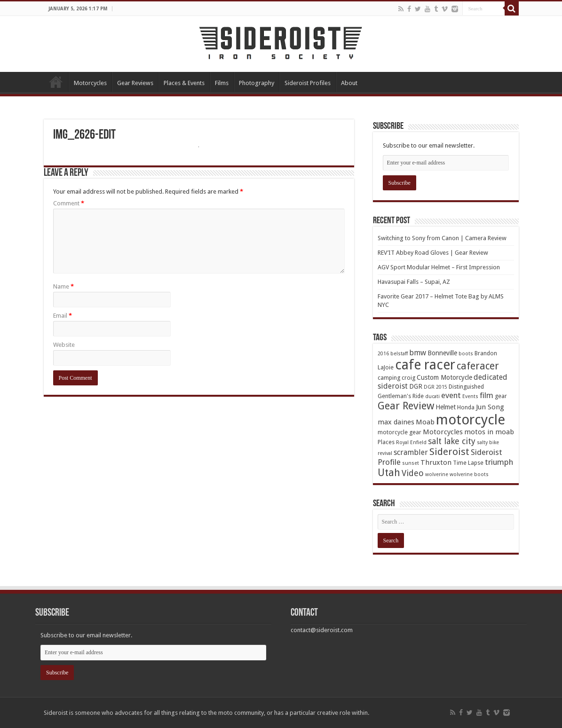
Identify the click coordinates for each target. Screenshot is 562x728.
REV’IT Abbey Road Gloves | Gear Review (433, 253)
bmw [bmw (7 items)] (418, 353)
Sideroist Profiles (308, 83)
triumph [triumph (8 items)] (499, 462)
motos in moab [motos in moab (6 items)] (489, 432)
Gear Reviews (135, 83)
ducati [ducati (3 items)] (432, 396)
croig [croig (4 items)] (408, 378)
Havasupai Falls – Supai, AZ (414, 282)
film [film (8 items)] (487, 395)
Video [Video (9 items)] (413, 473)
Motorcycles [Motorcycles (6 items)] (443, 432)
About (349, 83)
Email (63, 316)
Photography (257, 83)
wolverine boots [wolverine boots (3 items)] (469, 474)
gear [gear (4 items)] (501, 396)
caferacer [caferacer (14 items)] (478, 366)
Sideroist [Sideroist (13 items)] (449, 452)
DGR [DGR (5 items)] (416, 386)
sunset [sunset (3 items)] (411, 463)
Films (222, 83)
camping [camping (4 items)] (389, 378)
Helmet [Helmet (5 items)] (446, 407)
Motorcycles (90, 83)
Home (56, 82)
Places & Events (184, 83)
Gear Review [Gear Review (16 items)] (406, 406)
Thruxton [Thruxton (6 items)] (436, 462)
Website (64, 345)
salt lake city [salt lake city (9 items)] (452, 441)
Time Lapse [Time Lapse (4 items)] (468, 463)
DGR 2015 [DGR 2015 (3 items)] (435, 387)
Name (63, 286)
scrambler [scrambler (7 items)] (411, 452)
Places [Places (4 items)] (386, 442)
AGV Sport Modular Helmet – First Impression (439, 267)
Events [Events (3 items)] (470, 396)
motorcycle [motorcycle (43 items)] (471, 420)
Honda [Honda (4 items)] (466, 407)
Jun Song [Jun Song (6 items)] (490, 407)
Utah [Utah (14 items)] (389, 473)
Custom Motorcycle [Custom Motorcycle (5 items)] (444, 377)
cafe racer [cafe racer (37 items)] (425, 365)
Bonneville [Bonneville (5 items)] (442, 353)
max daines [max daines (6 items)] (396, 422)
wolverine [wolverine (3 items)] (437, 474)
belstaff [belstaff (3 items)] (399, 354)
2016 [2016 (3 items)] (383, 354)
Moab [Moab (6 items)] (425, 422)
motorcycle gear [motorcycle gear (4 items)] (400, 432)
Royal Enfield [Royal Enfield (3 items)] (411, 442)
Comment (69, 203)
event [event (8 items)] (451, 395)
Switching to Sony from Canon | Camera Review (442, 238)
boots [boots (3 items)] (466, 354)
